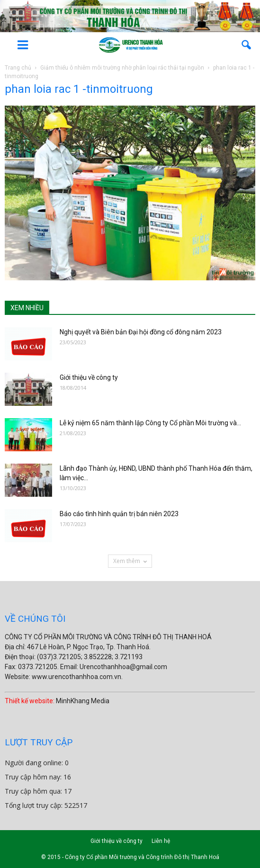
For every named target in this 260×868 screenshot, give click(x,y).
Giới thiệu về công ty (89, 377)
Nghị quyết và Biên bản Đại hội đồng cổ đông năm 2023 (141, 332)
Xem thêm (130, 561)
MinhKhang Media (83, 701)
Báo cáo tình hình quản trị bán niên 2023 (119, 514)
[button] (247, 45)
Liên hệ (161, 841)
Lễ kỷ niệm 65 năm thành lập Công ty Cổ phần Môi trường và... (150, 423)
